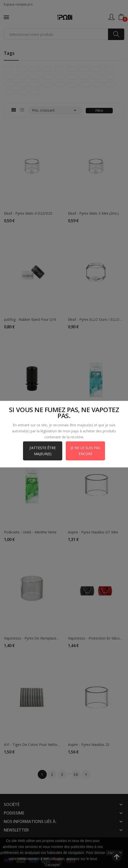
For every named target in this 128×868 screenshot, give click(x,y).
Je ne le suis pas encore (85, 451)
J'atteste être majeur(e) (43, 451)
